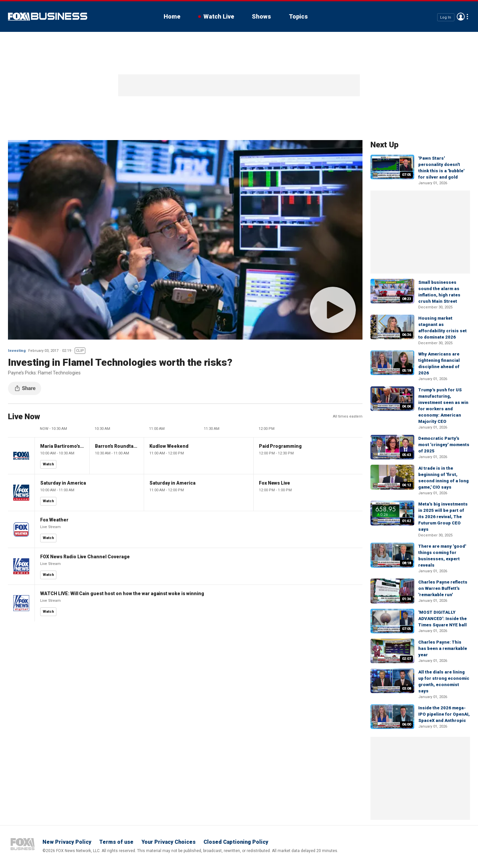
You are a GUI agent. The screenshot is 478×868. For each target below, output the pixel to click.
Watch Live (219, 16)
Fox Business (48, 17)
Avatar (461, 17)
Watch (48, 464)
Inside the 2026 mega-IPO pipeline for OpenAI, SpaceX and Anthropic (444, 714)
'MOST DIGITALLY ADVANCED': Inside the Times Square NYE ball (442, 619)
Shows (261, 16)
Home (172, 16)
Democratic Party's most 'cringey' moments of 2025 (444, 445)
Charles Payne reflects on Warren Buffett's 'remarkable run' (443, 588)
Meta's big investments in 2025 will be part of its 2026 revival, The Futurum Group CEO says (443, 517)
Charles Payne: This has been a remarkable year (443, 648)
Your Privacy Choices (168, 842)
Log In (446, 17)
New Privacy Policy (67, 842)
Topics (298, 16)
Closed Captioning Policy (236, 842)
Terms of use (116, 842)
